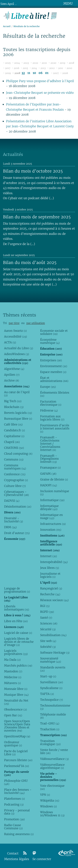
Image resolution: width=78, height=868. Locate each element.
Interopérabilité (54, 562)
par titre (14, 323)
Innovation (51, 530)
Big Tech (13, 401)
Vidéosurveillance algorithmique (52, 766)
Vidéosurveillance (54, 759)
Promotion (14, 819)
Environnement (54, 366)
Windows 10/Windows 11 (52, 814)
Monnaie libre (16, 689)
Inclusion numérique (55, 493)
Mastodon (13, 671)
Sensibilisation (53, 635)
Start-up (48, 676)
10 (34, 73)
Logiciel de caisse (18, 633)
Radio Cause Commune (13, 827)
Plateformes (14, 799)
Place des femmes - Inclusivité (18, 791)
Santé (46, 618)
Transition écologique (50, 742)
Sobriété (48, 647)
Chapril (12, 442)
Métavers (12, 683)
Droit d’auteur (17, 533)
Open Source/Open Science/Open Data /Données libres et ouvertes (17, 726)
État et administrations (54, 379)
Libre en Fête (16, 621)
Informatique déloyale (49, 507)
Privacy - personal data (17, 812)
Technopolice (51, 700)
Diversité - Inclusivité (14, 520)
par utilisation (36, 323)
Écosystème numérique (50, 341)
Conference (15, 474)
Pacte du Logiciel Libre (16, 753)
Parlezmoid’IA (17, 766)
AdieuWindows (17, 354)
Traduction (50, 729)
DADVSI (12, 501)
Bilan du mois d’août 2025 (30, 263)
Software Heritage (55, 653)
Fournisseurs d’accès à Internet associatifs (55, 428)
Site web (48, 641)
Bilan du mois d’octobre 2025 (33, 171)
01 (47, 73)
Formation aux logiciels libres (52, 418)
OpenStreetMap (17, 736)
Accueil (7, 26)
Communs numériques (15, 467)
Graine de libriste (54, 479)
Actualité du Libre (19, 348)
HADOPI (49, 485)
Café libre (13, 424)
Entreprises (51, 360)
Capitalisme (14, 436)
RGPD (47, 612)
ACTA (10, 342)
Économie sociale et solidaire (54, 332)
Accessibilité (16, 336)
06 (41, 73)
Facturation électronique (51, 403)
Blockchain (14, 407)
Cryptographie (16, 480)
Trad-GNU (50, 723)
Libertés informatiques (17, 608)
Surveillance (52, 682)
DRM (11, 527)
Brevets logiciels (18, 413)
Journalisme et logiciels (50, 575)
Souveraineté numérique (51, 660)
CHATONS (14, 448)
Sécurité (48, 629)
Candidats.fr (15, 430)
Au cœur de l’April (17, 394)
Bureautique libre (18, 419)
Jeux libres (50, 568)
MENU (68, 4)
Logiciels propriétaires (16, 652)
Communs (14, 459)
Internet (48, 556)
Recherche (50, 594)
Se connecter (42, 859)
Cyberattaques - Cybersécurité (17, 493)
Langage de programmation (17, 590)
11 (29, 73)
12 (23, 73)
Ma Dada (12, 660)
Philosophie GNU (16, 782)
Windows (48, 806)
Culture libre (15, 486)
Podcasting (14, 804)
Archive (12, 380)
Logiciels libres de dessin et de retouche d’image (19, 642)
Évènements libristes (55, 394)
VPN (45, 795)
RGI (45, 606)
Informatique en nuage (51, 516)
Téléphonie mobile (53, 716)
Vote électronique (52, 787)
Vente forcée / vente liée (54, 751)
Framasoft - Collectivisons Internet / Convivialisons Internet (50, 444)
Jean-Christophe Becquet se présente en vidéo (40, 93)
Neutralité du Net (16, 702)
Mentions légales (17, 859)
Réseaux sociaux (54, 600)
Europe (48, 387)
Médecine (13, 677)
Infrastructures (53, 524)
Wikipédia (50, 800)
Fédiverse (49, 410)
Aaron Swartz (15, 331)
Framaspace (50, 468)
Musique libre (16, 695)
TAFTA (47, 694)
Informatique (52, 500)
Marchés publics (18, 665)
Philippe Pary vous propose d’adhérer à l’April (40, 81)
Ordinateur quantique (13, 744)
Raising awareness (19, 834)
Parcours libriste (18, 760)
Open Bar (13, 715)
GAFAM (48, 474)
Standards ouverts (53, 669)
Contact (13, 854)
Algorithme (14, 369)
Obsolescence (15, 709)
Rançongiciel (51, 588)
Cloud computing (18, 454)
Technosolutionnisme (55, 707)
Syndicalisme (51, 688)
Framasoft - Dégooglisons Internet (49, 459)
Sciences (49, 623)
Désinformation (18, 507)
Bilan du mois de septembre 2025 (37, 217)
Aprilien (12, 375)
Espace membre (53, 372)
